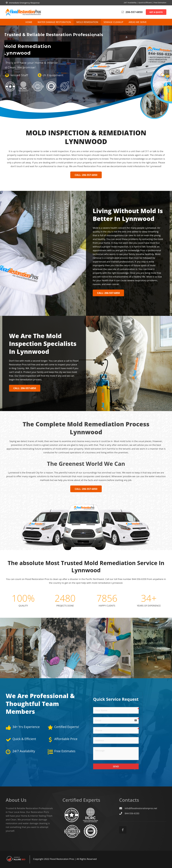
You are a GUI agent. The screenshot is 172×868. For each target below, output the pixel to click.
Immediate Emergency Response (24, 3)
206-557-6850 (134, 12)
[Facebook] (123, 830)
